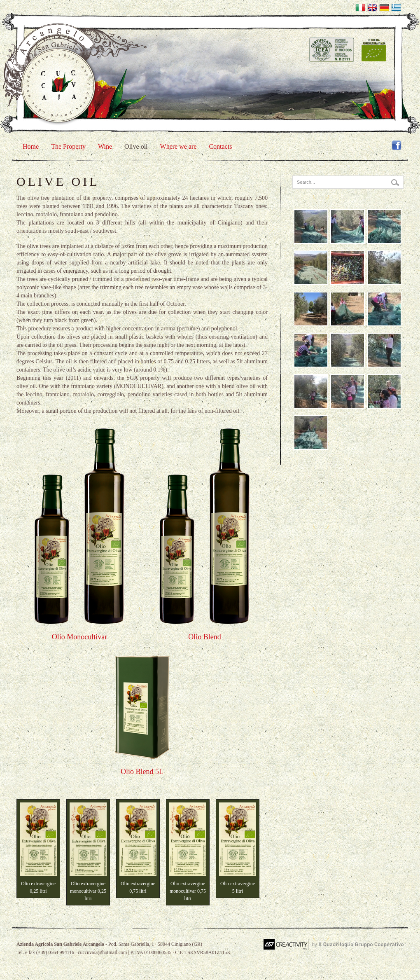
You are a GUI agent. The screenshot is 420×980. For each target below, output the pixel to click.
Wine (105, 146)
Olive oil (136, 146)
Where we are (178, 146)
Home (31, 146)
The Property (68, 146)
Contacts (220, 146)
